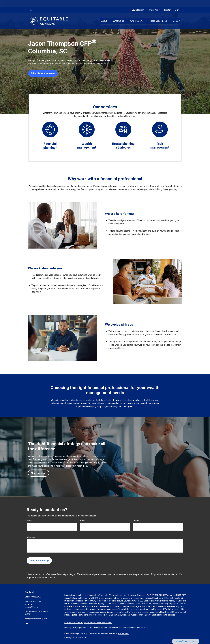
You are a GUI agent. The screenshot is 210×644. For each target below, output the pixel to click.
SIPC (184, 595)
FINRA (179, 595)
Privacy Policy (154, 3)
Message (31, 537)
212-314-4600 (161, 595)
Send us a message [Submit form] (39, 561)
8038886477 (36, 597)
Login (177, 3)
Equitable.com (138, 3)
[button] (104, 14)
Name (29, 521)
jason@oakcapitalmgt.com (36, 619)
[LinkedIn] (31, 3)
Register (167, 3)
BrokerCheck (123, 634)
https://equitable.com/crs (75, 615)
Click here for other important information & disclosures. (88, 623)
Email (82, 521)
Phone (136, 521)
